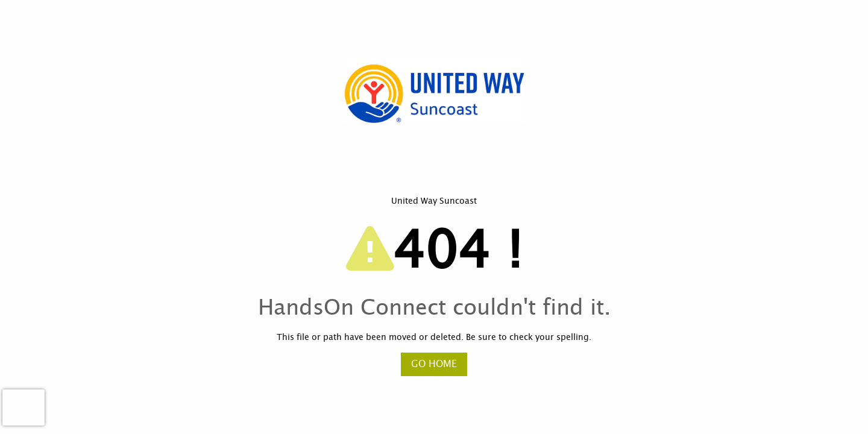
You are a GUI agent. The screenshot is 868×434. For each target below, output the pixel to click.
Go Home (434, 364)
